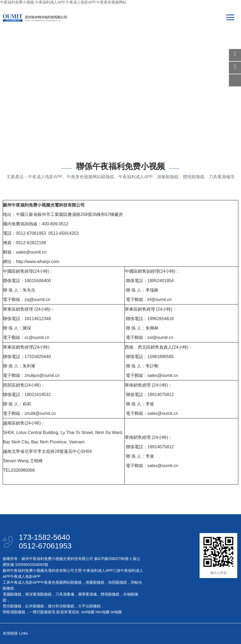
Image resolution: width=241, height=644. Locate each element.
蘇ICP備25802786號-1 (113, 559)
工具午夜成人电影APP (22, 582)
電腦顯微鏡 (12, 594)
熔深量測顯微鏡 (38, 594)
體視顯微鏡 (110, 594)
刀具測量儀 (65, 594)
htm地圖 (102, 612)
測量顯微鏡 (95, 582)
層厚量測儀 (87, 594)
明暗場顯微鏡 (14, 612)
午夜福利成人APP (98, 570)
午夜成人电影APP (25, 576)
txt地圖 (116, 612)
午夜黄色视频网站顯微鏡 (61, 582)
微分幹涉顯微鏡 (61, 606)
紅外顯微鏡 (35, 606)
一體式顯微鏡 (40, 612)
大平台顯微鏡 (89, 606)
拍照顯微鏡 (118, 582)
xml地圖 (88, 612)
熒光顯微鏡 (12, 606)
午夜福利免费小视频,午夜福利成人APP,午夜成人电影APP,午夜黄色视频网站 (63, 2)
